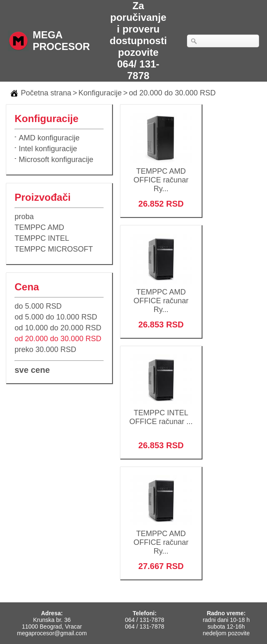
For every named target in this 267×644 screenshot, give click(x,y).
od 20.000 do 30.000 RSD (172, 93)
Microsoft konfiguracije (56, 160)
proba (24, 217)
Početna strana (46, 93)
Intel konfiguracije (48, 149)
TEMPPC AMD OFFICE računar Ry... (161, 175)
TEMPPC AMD (39, 227)
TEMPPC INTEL (42, 238)
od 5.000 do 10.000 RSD (56, 317)
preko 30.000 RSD (45, 349)
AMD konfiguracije (49, 138)
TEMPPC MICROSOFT (54, 249)
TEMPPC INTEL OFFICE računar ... (161, 412)
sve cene (32, 370)
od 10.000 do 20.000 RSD (58, 328)
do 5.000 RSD (38, 306)
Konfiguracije (100, 93)
